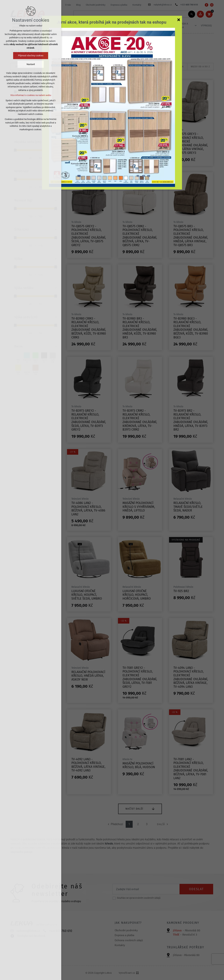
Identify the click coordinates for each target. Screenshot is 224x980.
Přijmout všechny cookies (31, 56)
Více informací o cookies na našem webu (31, 95)
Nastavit (31, 64)
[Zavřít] (179, 20)
